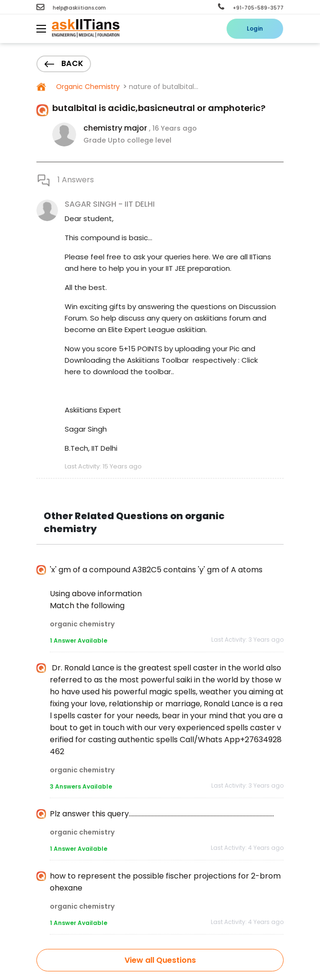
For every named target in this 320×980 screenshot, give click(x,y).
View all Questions (160, 960)
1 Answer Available (79, 640)
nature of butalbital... (164, 87)
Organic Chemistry (87, 87)
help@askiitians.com (71, 8)
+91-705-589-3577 (251, 8)
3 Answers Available (81, 786)
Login (255, 28)
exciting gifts (103, 306)
